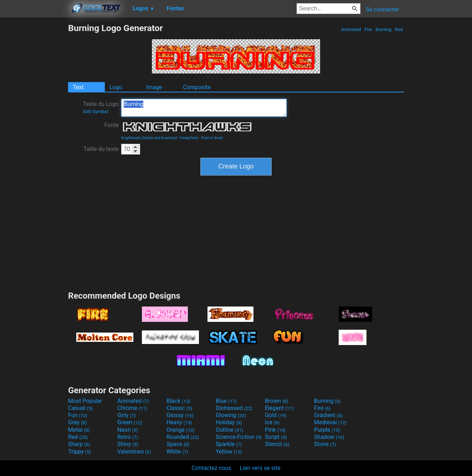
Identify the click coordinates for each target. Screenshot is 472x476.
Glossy (180, 415)
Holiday (229, 422)
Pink (275, 430)
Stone (325, 444)
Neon (128, 430)
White (177, 452)
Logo (116, 87)
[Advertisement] (34, 130)
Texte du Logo (101, 107)
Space (178, 444)
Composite (197, 87)
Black (178, 401)
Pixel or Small (212, 138)
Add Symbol (95, 112)
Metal (79, 430)
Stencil (277, 444)
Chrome (132, 408)
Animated (351, 29)
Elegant (279, 408)
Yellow (229, 452)
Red (399, 29)
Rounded (183, 437)
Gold (276, 415)
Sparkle (229, 444)
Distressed (234, 408)
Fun (78, 415)
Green (130, 422)
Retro (128, 437)
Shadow (329, 437)
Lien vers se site (260, 468)
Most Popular (85, 401)
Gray (77, 422)
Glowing (231, 415)
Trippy (79, 452)
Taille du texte (101, 149)
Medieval (330, 422)
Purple (327, 430)
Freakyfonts (189, 138)
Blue (226, 401)
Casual (80, 408)
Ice (272, 422)
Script (276, 437)
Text (78, 87)
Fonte (112, 125)
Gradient (328, 415)
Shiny (128, 444)
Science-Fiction (239, 437)
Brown (276, 401)
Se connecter (382, 9)
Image (154, 87)
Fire (368, 29)
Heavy (179, 422)
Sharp (79, 444)
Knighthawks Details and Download (149, 138)
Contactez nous (211, 468)
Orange (181, 430)
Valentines (134, 452)
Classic (179, 408)
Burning (383, 29)
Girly (127, 415)
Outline (230, 430)
